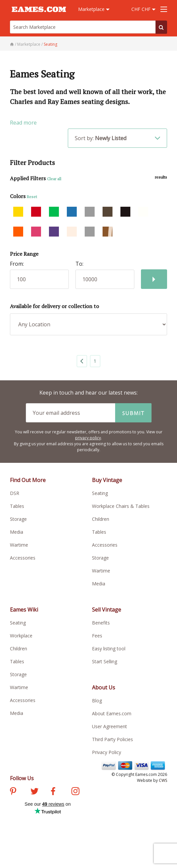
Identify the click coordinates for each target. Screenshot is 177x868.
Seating (100, 493)
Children (101, 519)
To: (79, 264)
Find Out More (28, 480)
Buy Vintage (107, 480)
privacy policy (88, 438)
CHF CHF (143, 9)
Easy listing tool (109, 649)
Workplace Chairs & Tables (121, 506)
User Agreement (110, 726)
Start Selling (105, 661)
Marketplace (94, 9)
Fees (97, 636)
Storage (18, 519)
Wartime (19, 545)
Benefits (101, 623)
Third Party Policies (112, 739)
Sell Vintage (107, 610)
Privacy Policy (107, 752)
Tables (17, 506)
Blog (97, 701)
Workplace (21, 636)
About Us (104, 687)
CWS (163, 780)
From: (17, 264)
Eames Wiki (24, 610)
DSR (15, 493)
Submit (133, 413)
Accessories (23, 558)
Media (17, 532)
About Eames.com (112, 713)
